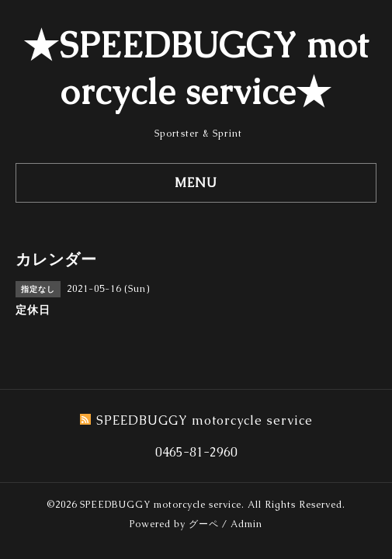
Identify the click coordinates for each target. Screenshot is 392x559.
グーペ (204, 524)
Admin (246, 524)
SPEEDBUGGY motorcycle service (161, 505)
